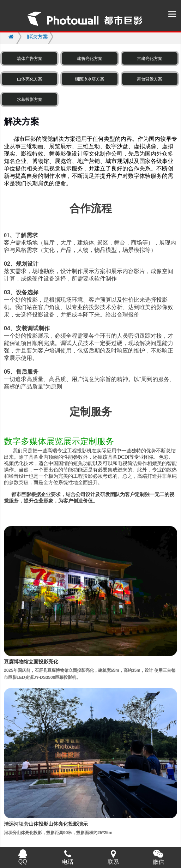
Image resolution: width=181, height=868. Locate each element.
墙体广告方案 (30, 59)
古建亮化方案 (150, 59)
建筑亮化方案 (90, 59)
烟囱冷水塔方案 (90, 79)
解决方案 (37, 37)
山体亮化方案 (30, 79)
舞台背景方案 (150, 79)
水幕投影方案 (30, 100)
